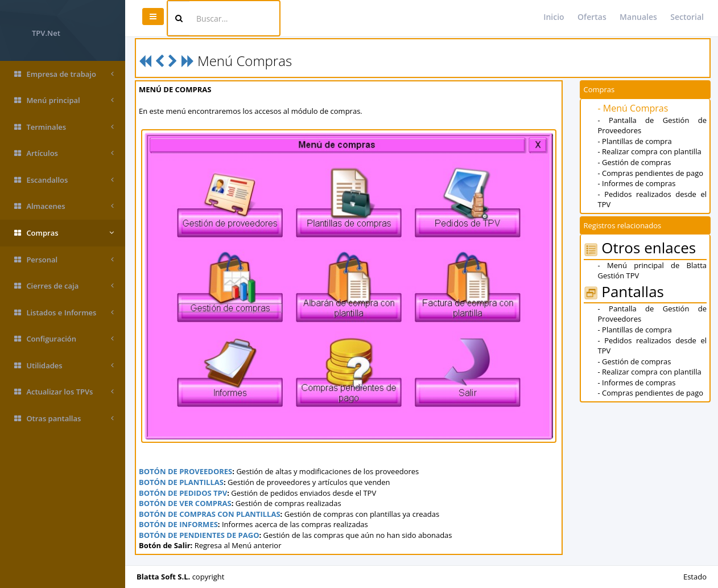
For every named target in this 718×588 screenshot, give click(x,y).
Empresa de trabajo (64, 74)
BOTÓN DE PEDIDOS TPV (183, 493)
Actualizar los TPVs (64, 392)
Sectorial (687, 17)
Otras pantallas (64, 419)
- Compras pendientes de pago (651, 173)
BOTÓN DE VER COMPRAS (185, 503)
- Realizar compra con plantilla (650, 151)
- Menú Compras (633, 108)
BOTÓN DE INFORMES (178, 524)
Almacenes (64, 206)
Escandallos (64, 180)
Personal (64, 260)
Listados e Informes (64, 313)
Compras (64, 233)
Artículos (64, 153)
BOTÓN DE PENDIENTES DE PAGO (199, 535)
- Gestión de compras (635, 162)
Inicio (554, 17)
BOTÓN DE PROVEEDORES (185, 471)
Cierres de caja (64, 286)
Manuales (638, 17)
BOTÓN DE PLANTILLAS (181, 482)
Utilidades (64, 366)
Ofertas (592, 17)
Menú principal (64, 100)
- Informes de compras (637, 183)
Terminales (64, 127)
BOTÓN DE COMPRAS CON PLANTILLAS (210, 514)
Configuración (64, 339)
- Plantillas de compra (635, 141)
